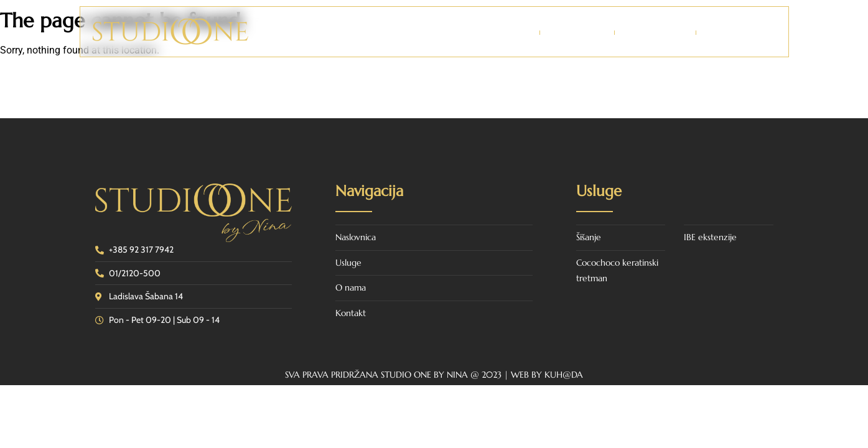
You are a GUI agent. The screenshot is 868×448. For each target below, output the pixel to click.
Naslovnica (496, 32)
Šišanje (589, 237)
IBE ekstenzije (710, 237)
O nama (577, 32)
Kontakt (733, 32)
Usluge (655, 32)
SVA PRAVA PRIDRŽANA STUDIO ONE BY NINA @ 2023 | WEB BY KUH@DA (434, 375)
